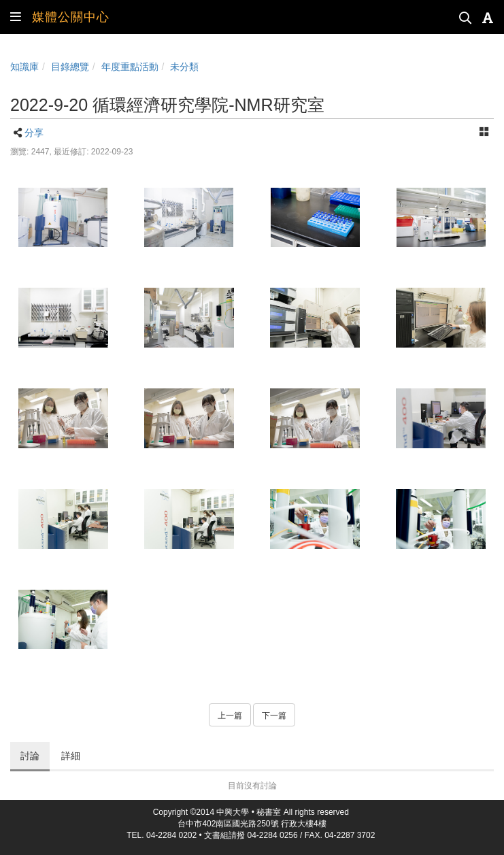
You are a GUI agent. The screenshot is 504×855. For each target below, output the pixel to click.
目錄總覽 (70, 67)
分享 (34, 133)
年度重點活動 (130, 67)
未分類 (184, 67)
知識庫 (24, 67)
